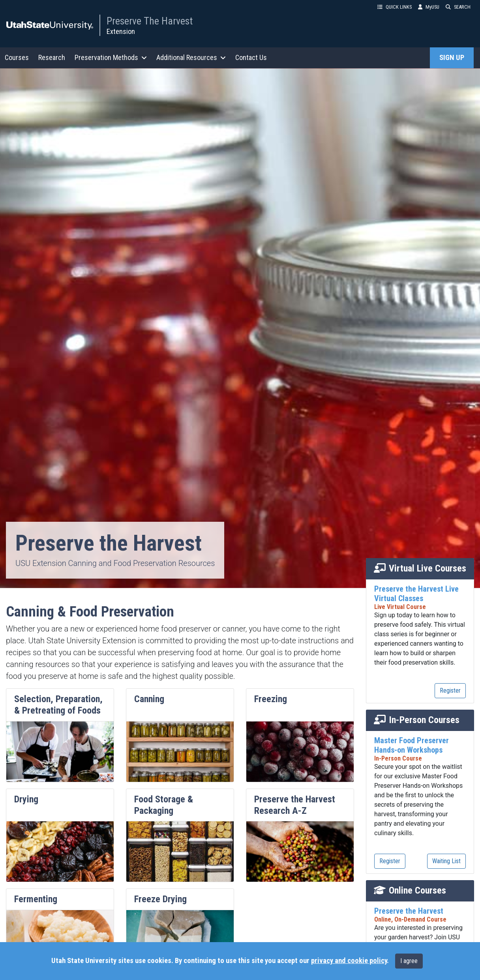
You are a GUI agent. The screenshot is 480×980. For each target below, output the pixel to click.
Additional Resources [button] (191, 57)
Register (450, 690)
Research (52, 57)
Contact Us (251, 57)
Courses (17, 57)
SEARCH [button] (458, 7)
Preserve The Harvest (150, 21)
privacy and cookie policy (349, 961)
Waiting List (446, 861)
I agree (409, 961)
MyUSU (429, 7)
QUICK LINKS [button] (395, 7)
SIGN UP (452, 58)
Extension (121, 31)
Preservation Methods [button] (111, 57)
